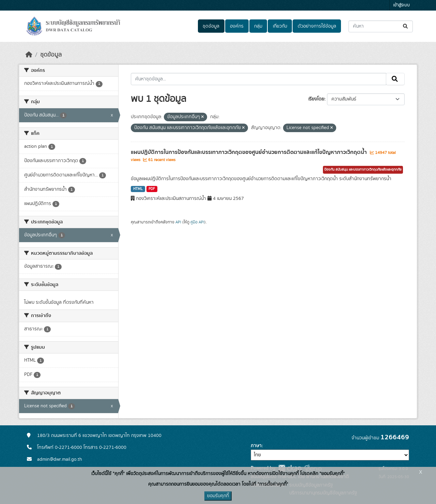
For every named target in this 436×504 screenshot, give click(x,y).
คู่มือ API (197, 222)
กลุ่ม (258, 26)
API (178, 222)
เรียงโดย (316, 99)
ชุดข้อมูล (211, 26)
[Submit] (406, 26)
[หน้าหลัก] (29, 55)
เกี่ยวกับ (280, 26)
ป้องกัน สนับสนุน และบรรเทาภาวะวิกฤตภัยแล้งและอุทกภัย (363, 170)
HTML (138, 189)
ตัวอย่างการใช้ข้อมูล (317, 26)
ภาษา (256, 446)
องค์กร (237, 26)
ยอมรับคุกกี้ (218, 496)
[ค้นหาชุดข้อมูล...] (381, 26)
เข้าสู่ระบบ (401, 5)
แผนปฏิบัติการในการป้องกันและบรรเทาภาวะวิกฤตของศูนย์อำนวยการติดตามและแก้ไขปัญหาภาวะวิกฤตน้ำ (250, 152)
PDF (152, 189)
